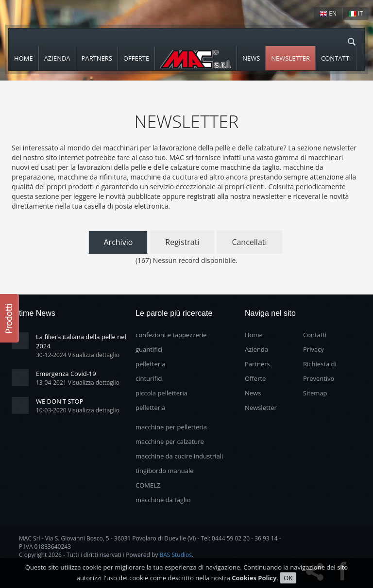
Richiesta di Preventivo (320, 371)
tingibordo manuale (164, 471)
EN (328, 13)
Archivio (118, 242)
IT (356, 13)
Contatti (336, 58)
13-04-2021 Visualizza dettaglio (78, 383)
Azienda (57, 58)
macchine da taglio (163, 500)
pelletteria (151, 364)
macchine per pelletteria (171, 427)
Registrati (182, 242)
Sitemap (315, 393)
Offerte (136, 58)
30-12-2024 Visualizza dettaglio (78, 355)
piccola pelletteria (161, 393)
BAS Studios (176, 555)
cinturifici (149, 378)
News (251, 58)
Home (24, 58)
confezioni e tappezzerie (171, 335)
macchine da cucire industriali (179, 456)
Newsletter (290, 58)
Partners (97, 58)
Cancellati (249, 242)
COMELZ (148, 485)
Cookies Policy (254, 581)
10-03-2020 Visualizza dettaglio (78, 410)
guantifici (149, 349)
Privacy (314, 349)
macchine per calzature (170, 441)
